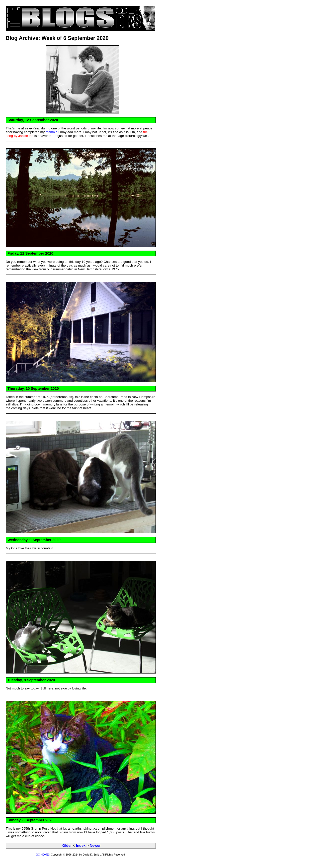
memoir (51, 132)
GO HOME (42, 855)
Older (67, 846)
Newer (95, 846)
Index (81, 846)
